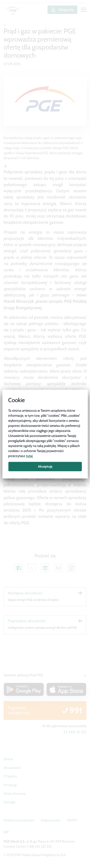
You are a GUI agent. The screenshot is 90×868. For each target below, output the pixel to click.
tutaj (29, 456)
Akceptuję (45, 466)
